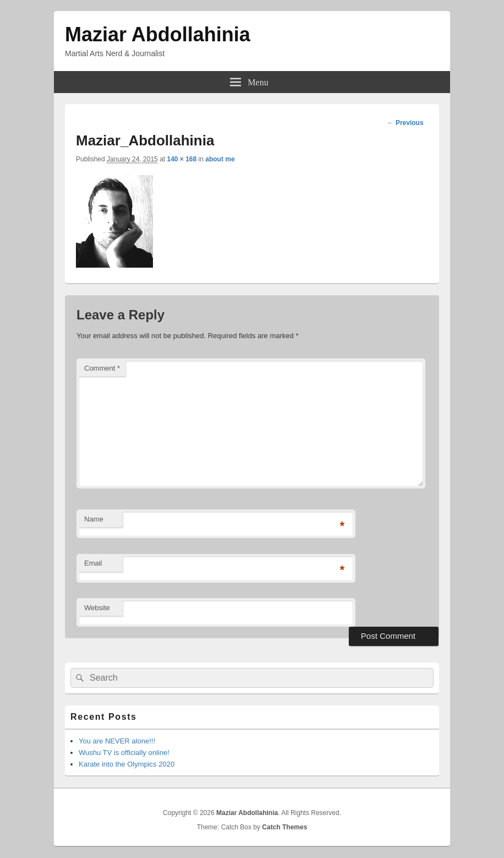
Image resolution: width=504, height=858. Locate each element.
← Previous (406, 123)
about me (220, 159)
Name (94, 519)
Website (97, 608)
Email (93, 563)
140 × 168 (182, 159)
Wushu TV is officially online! (124, 753)
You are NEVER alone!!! (117, 741)
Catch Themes (284, 827)
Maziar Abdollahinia (158, 34)
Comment (102, 368)
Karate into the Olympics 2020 (127, 764)
